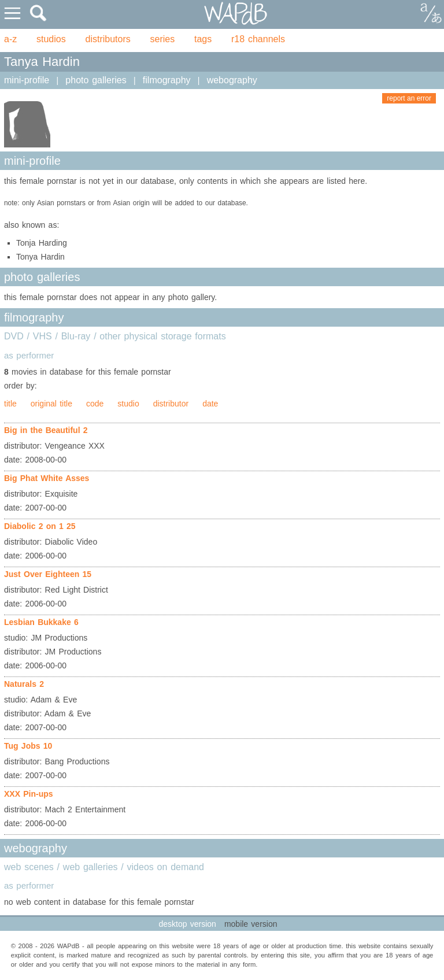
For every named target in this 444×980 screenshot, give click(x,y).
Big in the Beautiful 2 (46, 430)
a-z (10, 39)
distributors (108, 39)
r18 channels (258, 39)
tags (203, 39)
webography (232, 80)
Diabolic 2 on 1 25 (40, 526)
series (163, 39)
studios (51, 39)
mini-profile (27, 80)
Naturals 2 (24, 684)
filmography (167, 80)
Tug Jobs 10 (28, 746)
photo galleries (96, 80)
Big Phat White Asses (47, 478)
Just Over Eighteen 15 (48, 574)
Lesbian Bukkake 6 (41, 622)
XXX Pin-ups (29, 794)
